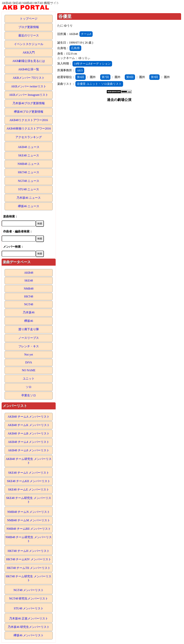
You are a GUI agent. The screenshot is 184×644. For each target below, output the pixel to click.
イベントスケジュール (29, 44)
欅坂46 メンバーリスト (29, 635)
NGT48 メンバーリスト (29, 590)
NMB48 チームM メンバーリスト (29, 520)
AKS (80, 70)
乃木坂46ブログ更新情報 (29, 103)
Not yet (29, 355)
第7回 (105, 77)
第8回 (130, 77)
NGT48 (29, 304)
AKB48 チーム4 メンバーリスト (29, 442)
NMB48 (29, 289)
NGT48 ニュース (29, 181)
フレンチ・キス (29, 346)
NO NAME (29, 370)
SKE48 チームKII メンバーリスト (29, 481)
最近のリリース (29, 35)
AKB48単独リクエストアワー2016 (29, 128)
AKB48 (29, 273)
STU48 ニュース (29, 189)
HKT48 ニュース (29, 172)
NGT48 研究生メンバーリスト (29, 598)
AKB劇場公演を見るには (29, 61)
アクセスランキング (29, 137)
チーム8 (86, 34)
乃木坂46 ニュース (29, 198)
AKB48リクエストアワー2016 (29, 120)
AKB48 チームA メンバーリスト (29, 417)
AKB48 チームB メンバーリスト (29, 433)
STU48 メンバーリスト (29, 608)
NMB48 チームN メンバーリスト (29, 512)
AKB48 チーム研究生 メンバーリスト (29, 461)
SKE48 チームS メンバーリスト (29, 473)
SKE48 (29, 281)
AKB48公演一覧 (29, 69)
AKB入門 (29, 52)
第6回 (81, 77)
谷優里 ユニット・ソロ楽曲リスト (99, 84)
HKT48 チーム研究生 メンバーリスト (29, 578)
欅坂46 (29, 321)
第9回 (154, 77)
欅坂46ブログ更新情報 (29, 112)
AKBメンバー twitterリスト (29, 86)
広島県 (75, 48)
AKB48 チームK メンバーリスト (29, 425)
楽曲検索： (10, 216)
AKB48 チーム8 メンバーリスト (29, 450)
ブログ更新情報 (29, 27)
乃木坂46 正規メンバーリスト (29, 618)
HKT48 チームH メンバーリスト (29, 551)
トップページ (29, 19)
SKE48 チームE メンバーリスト (29, 490)
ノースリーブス (29, 338)
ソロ (29, 387)
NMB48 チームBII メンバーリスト (29, 529)
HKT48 (29, 296)
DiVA (29, 362)
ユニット (29, 379)
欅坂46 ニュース (29, 206)
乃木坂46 (29, 312)
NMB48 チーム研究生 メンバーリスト (29, 539)
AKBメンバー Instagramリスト (29, 95)
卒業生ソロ (29, 395)
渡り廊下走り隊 (29, 329)
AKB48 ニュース (29, 147)
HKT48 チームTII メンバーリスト (29, 568)
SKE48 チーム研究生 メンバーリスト (29, 500)
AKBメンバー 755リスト (29, 78)
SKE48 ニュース (29, 155)
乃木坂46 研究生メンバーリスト (29, 627)
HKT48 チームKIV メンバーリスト (29, 559)
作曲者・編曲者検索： (18, 231)
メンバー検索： (13, 247)
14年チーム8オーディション (92, 64)
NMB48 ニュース (29, 164)
